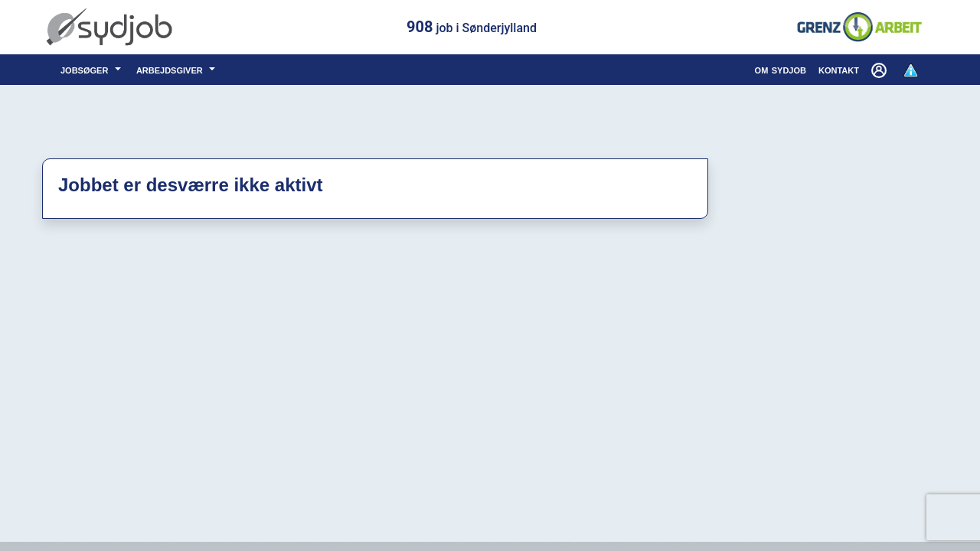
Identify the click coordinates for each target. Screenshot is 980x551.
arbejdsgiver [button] (171, 69)
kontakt (839, 69)
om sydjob (781, 69)
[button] (880, 70)
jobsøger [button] (86, 69)
